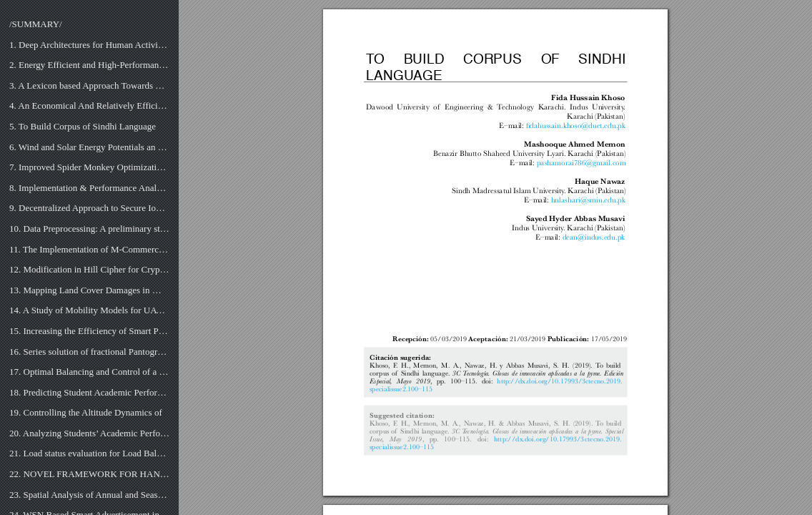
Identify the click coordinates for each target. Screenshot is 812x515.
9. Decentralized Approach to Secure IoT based (89, 208)
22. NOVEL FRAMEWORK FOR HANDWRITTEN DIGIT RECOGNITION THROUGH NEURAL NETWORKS (89, 474)
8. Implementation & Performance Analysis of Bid (89, 188)
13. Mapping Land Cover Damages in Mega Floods (89, 290)
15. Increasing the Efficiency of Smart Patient (89, 331)
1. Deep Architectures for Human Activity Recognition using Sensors (89, 45)
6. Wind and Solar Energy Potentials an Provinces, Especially (89, 147)
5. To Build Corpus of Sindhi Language (83, 126)
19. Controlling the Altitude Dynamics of (86, 412)
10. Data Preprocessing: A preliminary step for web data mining (89, 229)
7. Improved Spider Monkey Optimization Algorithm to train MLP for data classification (89, 167)
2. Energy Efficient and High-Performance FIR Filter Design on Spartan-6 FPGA (89, 65)
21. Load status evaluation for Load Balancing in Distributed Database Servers (89, 453)
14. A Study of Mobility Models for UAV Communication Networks (89, 310)
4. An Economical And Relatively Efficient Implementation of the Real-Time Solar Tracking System (89, 106)
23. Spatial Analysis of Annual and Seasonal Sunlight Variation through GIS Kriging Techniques (89, 495)
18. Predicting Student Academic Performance (89, 392)
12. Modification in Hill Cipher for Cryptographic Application (89, 269)
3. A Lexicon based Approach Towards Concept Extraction (89, 85)
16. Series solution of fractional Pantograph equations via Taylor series (89, 352)
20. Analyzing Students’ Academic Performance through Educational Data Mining (89, 433)
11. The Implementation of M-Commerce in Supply (89, 249)
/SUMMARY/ (36, 24)
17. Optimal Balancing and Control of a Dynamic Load (89, 372)
